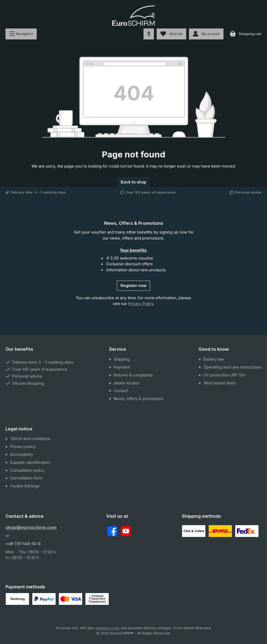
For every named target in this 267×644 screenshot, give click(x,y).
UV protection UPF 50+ (225, 375)
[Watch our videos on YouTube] (126, 531)
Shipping (122, 359)
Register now (133, 285)
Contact (121, 391)
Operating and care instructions (232, 367)
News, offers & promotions (139, 399)
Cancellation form (26, 478)
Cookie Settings (25, 486)
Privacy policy (23, 446)
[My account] (206, 34)
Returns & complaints (133, 375)
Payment (122, 367)
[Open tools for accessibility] (149, 34)
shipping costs (108, 628)
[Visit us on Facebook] (112, 531)
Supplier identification (30, 462)
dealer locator (127, 383)
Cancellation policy (27, 470)
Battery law (214, 359)
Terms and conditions (30, 439)
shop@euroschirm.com (31, 527)
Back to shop (133, 182)
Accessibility (22, 454)
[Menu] (21, 34)
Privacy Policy (141, 304)
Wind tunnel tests (220, 383)
